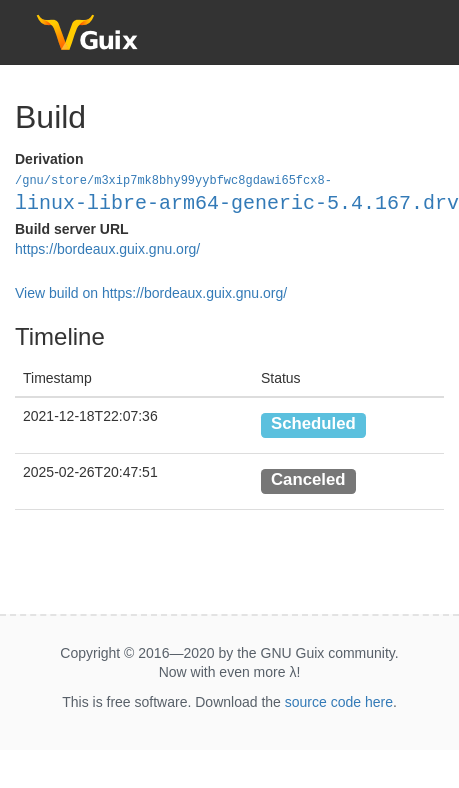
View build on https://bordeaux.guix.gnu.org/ (151, 292)
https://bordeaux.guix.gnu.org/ (107, 248)
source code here (339, 701)
